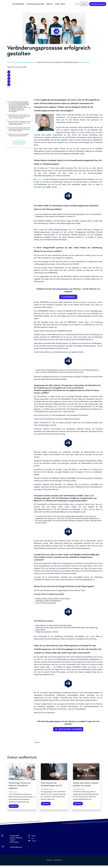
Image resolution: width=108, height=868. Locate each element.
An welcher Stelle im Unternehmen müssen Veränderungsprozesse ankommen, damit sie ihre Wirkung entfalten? (19, 131)
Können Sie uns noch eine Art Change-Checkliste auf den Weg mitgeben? (20, 145)
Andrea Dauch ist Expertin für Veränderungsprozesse (23, 62)
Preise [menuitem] (19, 8)
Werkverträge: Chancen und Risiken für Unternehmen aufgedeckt (22, 787)
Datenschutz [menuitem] (58, 862)
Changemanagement (88, 62)
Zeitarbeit (40, 181)
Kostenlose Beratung (98, 4)
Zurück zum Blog (19, 154)
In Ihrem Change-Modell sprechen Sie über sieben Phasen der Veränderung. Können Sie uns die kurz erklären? (20, 139)
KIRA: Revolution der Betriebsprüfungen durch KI (54, 786)
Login (77, 3)
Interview (37, 744)
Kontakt (85, 3)
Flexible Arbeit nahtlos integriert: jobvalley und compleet (84, 787)
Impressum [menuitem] (50, 862)
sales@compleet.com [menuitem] (16, 849)
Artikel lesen (14, 808)
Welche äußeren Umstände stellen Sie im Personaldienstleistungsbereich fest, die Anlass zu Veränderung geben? (20, 123)
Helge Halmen (11, 67)
